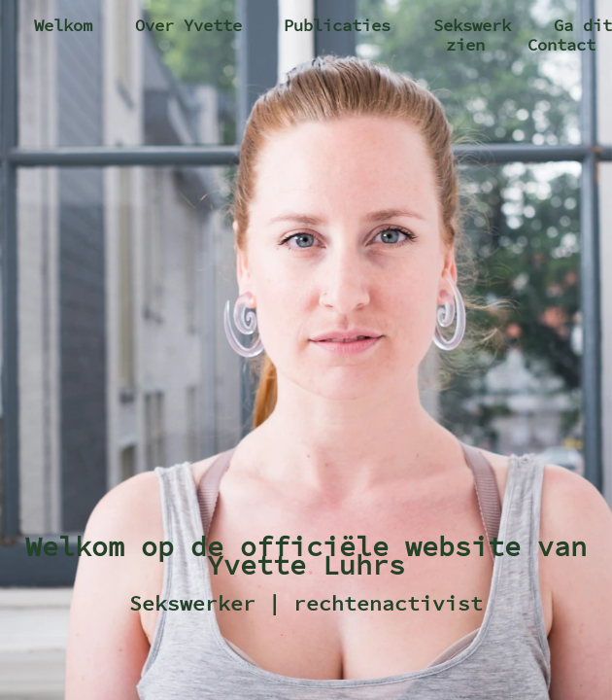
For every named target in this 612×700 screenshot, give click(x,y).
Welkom (63, 25)
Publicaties (337, 25)
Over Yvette (188, 25)
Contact (561, 45)
